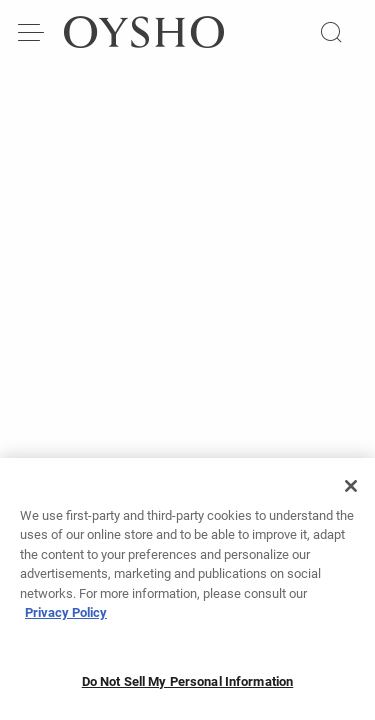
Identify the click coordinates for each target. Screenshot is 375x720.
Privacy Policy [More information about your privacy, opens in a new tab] (66, 619)
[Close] (351, 492)
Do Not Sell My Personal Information (188, 687)
